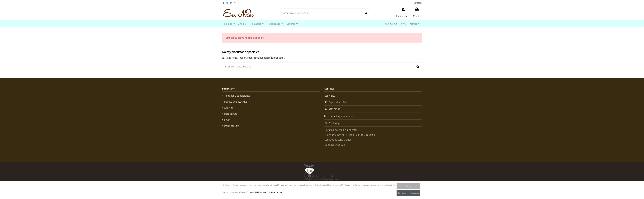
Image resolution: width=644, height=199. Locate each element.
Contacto (418, 3)
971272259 (334, 109)
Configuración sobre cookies (408, 193)
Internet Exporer (276, 192)
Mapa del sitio (232, 126)
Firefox (258, 192)
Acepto (408, 186)
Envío (227, 120)
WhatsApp (334, 123)
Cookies (229, 108)
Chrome (250, 192)
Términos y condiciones (237, 96)
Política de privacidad (236, 102)
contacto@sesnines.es (341, 116)
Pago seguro (231, 114)
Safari (265, 192)
